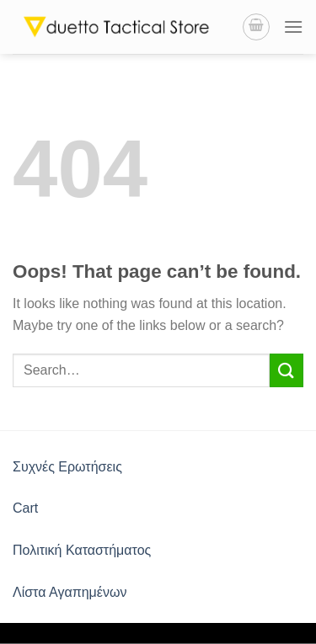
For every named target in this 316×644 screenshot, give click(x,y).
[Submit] (287, 370)
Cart (25, 508)
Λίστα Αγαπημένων (70, 592)
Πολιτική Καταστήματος (82, 550)
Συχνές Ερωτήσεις (67, 467)
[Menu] (293, 27)
